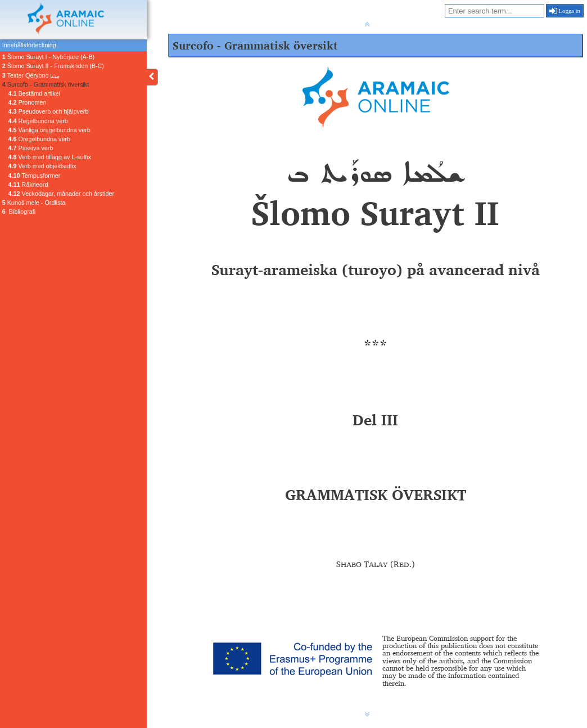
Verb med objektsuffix (42, 166)
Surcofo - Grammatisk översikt (46, 84)
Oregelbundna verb (39, 139)
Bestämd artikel (34, 93)
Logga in (565, 11)
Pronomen (28, 102)
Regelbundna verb (38, 121)
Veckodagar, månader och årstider (61, 194)
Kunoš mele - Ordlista (34, 203)
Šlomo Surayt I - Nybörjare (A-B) (48, 57)
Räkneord (28, 185)
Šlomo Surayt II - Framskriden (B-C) (53, 66)
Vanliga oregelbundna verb (49, 130)
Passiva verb (31, 148)
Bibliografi (19, 212)
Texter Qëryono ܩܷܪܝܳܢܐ (31, 75)
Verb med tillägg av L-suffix (50, 157)
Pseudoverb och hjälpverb (49, 111)
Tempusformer (35, 176)
